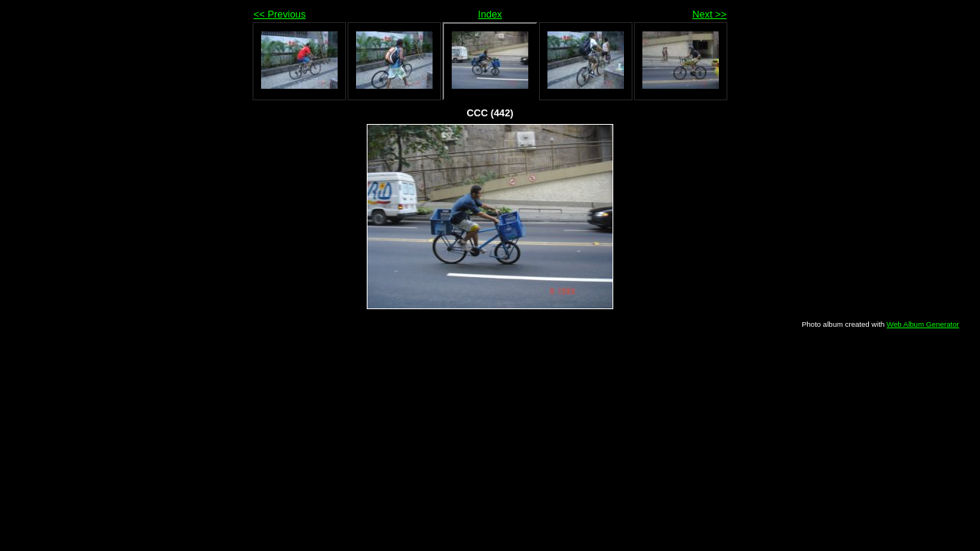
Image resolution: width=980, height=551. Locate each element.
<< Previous (279, 14)
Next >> (709, 14)
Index (490, 14)
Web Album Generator (923, 324)
